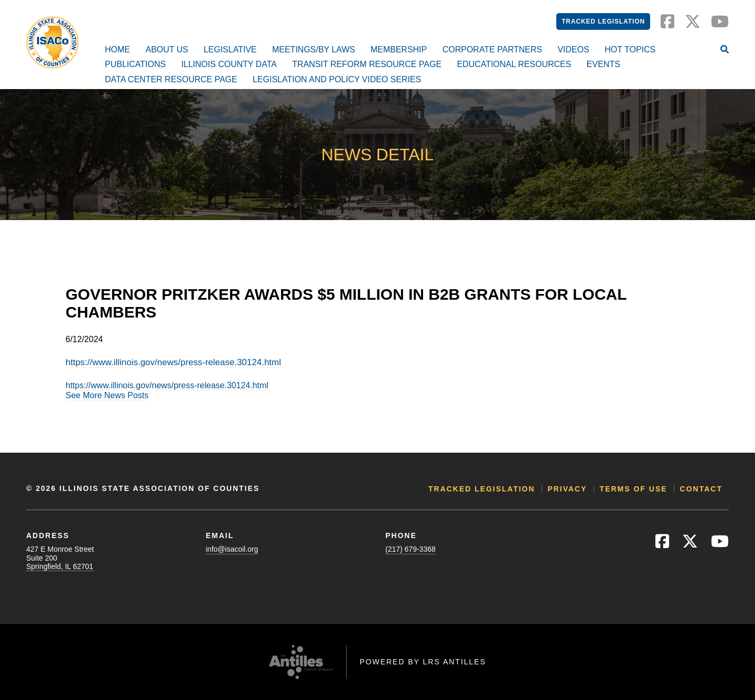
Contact (701, 489)
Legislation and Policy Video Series (337, 79)
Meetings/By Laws (314, 50)
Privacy (567, 489)
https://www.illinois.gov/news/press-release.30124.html (173, 362)
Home (117, 50)
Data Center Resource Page (171, 79)
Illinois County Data (229, 64)
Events (603, 64)
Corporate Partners (492, 50)
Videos (573, 50)
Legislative (230, 50)
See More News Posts (107, 395)
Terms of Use (634, 489)
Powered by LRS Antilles (423, 662)
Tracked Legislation (603, 21)
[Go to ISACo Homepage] (52, 42)
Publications (135, 64)
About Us (167, 50)
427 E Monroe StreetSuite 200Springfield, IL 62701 (60, 557)
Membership (399, 50)
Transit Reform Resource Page (367, 64)
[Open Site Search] (725, 50)
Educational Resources (514, 64)
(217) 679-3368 (411, 549)
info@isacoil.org (232, 549)
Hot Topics (630, 50)
